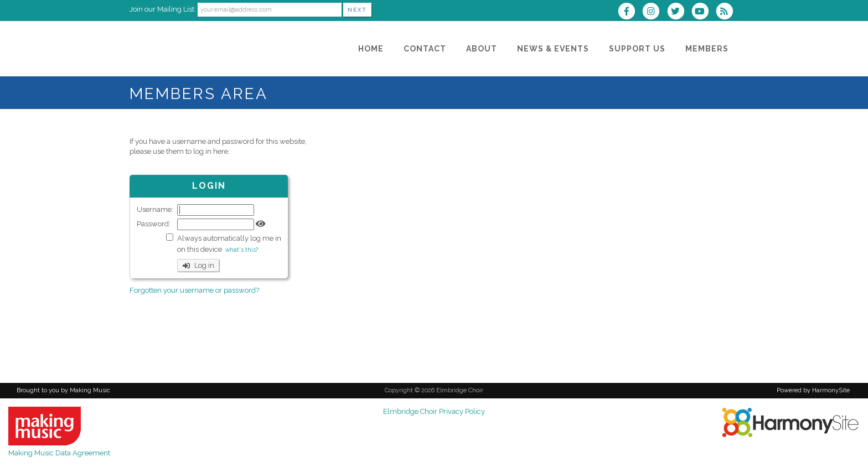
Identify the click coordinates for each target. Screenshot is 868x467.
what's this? (242, 250)
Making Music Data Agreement (59, 453)
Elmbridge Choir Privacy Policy (434, 411)
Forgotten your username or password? (194, 290)
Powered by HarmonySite (813, 390)
